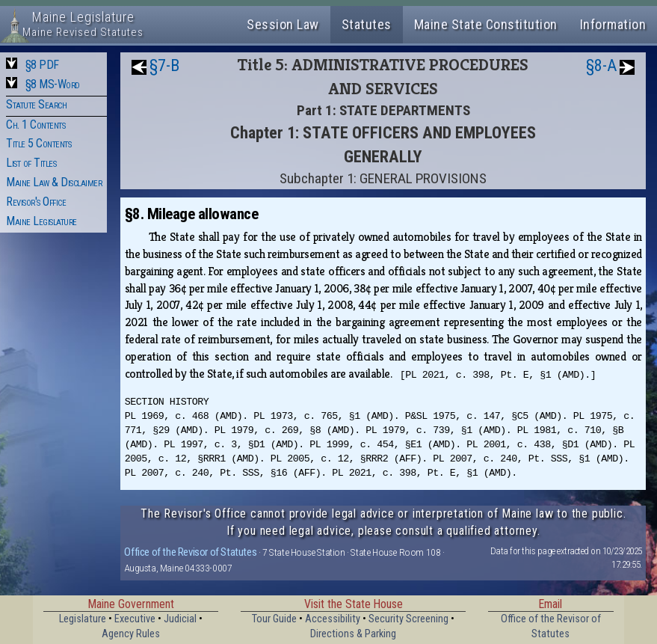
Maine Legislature (41, 221)
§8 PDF (42, 65)
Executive (135, 619)
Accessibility (333, 619)
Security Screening (408, 619)
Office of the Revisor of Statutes (190, 552)
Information (613, 24)
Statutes (367, 24)
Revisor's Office (36, 202)
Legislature (83, 619)
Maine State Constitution (486, 24)
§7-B (164, 65)
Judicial (180, 619)
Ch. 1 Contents (36, 125)
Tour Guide (274, 619)
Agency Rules (131, 634)
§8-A (601, 65)
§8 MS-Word (53, 84)
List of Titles (31, 163)
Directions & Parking (353, 634)
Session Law (283, 24)
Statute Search (36, 104)
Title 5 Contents (38, 143)
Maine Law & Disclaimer (54, 182)
